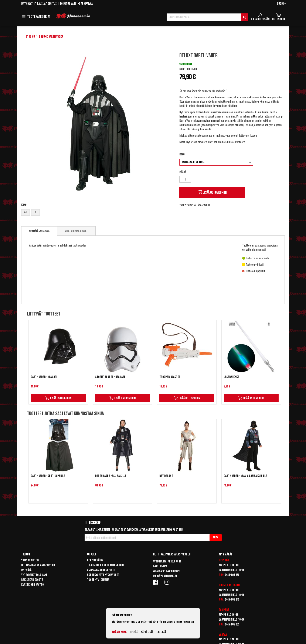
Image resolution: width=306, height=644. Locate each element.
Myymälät (27, 4)
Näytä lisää (147, 632)
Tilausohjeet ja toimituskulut (106, 565)
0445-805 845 (232, 600)
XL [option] (36, 212)
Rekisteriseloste (32, 580)
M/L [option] (25, 212)
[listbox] (96, 213)
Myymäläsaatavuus (39, 231)
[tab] (39, 231)
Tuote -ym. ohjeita (98, 580)
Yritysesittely (30, 560)
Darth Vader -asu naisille (111, 476)
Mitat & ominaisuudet (76, 231)
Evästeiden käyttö (33, 585)
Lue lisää (161, 632)
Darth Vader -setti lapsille (48, 476)
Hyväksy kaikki (119, 632)
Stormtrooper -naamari (110, 377)
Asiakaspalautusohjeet (101, 570)
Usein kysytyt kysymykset (103, 575)
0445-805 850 (232, 575)
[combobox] (207, 17)
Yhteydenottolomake (34, 575)
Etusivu (30, 37)
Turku (223, 585)
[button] (281, 4)
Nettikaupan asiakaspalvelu (38, 565)
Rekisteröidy (95, 560)
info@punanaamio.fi (165, 576)
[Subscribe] (216, 538)
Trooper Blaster (170, 377)
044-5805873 (173, 571)
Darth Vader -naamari (44, 377)
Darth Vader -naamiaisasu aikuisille (245, 476)
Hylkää (134, 632)
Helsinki (224, 560)
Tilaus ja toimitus (46, 4)
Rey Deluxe (166, 476)
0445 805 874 (160, 566)
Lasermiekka (231, 377)
